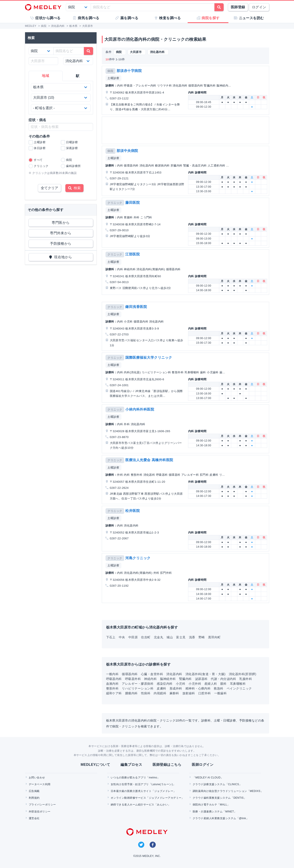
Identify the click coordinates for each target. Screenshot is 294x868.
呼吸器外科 (133, 679)
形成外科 (176, 688)
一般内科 (112, 674)
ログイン (259, 7)
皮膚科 (161, 688)
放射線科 (189, 693)
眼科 (223, 684)
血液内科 (112, 684)
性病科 (146, 693)
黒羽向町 (214, 637)
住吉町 (146, 637)
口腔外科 (205, 693)
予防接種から (61, 244)
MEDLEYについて (95, 765)
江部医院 (133, 254)
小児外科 (195, 684)
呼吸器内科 (114, 679)
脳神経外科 (168, 679)
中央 (122, 637)
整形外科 (112, 688)
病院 (110, 71)
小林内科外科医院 (140, 409)
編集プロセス (131, 765)
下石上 (111, 637)
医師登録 (238, 7)
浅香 (192, 637)
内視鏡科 (160, 693)
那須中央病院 (127, 151)
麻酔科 (174, 693)
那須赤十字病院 (129, 71)
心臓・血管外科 (152, 674)
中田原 (133, 637)
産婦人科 (211, 684)
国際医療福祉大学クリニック (149, 358)
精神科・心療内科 (198, 688)
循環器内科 (130, 674)
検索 (74, 188)
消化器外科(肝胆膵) (243, 674)
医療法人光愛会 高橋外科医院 (149, 460)
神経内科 (150, 679)
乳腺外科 (246, 679)
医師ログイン (203, 765)
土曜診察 (113, 78)
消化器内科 (174, 674)
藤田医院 (133, 203)
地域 (45, 76)
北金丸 (159, 637)
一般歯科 (221, 693)
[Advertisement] (186, 130)
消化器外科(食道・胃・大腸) (206, 674)
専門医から (61, 223)
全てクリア (49, 188)
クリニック (115, 203)
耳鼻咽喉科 (238, 684)
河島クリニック (138, 558)
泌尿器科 (201, 679)
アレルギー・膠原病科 (138, 684)
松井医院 (133, 511)
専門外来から (61, 233)
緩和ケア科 (114, 693)
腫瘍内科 (131, 693)
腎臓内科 (185, 679)
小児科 (181, 684)
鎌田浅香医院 (136, 307)
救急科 (218, 688)
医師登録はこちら (167, 765)
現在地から (61, 257)
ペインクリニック (239, 688)
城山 (170, 637)
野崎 (202, 637)
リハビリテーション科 (138, 688)
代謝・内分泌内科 (223, 679)
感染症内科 (165, 684)
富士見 (181, 637)
